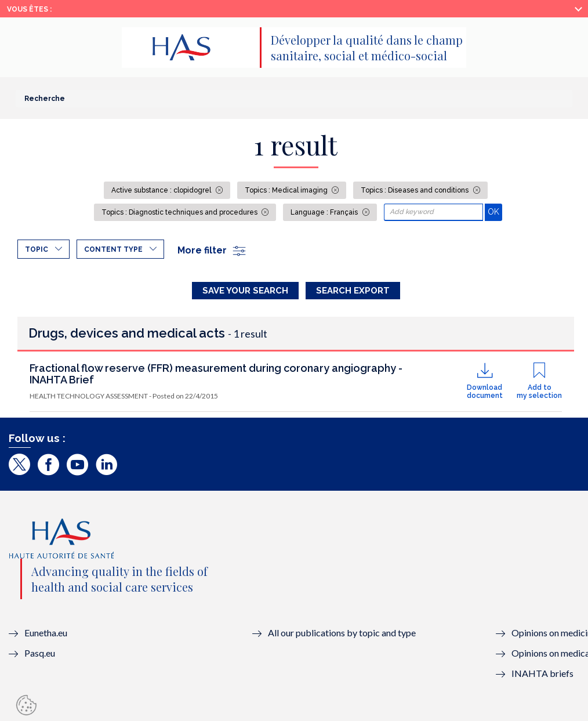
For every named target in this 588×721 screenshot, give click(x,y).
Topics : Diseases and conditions (415, 190)
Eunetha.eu (46, 633)
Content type (113, 249)
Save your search (245, 291)
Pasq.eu (40, 653)
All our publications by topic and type (342, 633)
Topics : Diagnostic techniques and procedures (180, 212)
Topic (37, 249)
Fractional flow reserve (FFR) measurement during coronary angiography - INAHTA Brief (216, 374)
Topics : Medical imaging (287, 190)
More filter (212, 250)
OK (495, 211)
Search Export (353, 291)
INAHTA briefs (542, 673)
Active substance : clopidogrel (162, 190)
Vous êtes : (29, 9)
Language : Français (325, 212)
